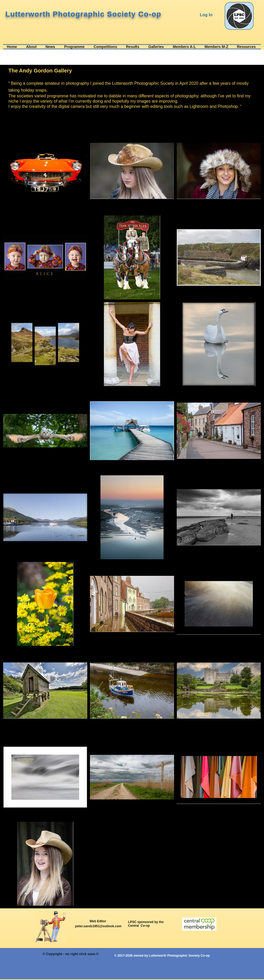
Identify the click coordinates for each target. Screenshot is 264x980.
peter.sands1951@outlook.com (98, 926)
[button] (32, 47)
